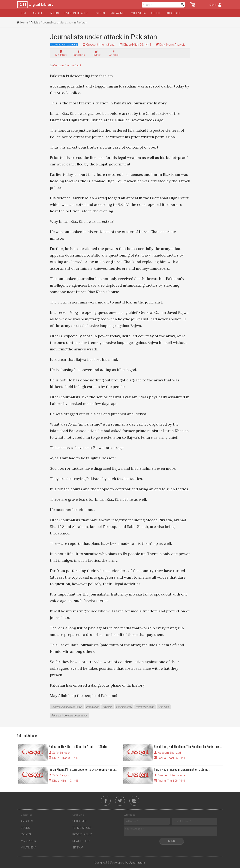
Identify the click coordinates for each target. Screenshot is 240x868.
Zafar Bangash (61, 753)
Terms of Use (82, 828)
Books (54, 13)
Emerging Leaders (77, 13)
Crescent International (101, 45)
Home (23, 13)
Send (172, 841)
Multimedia (138, 13)
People (156, 13)
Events (100, 13)
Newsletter (81, 841)
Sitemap (78, 848)
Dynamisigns (137, 862)
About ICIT (173, 13)
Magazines (118, 13)
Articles (39, 13)
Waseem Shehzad (169, 753)
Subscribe (80, 821)
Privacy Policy (83, 834)
